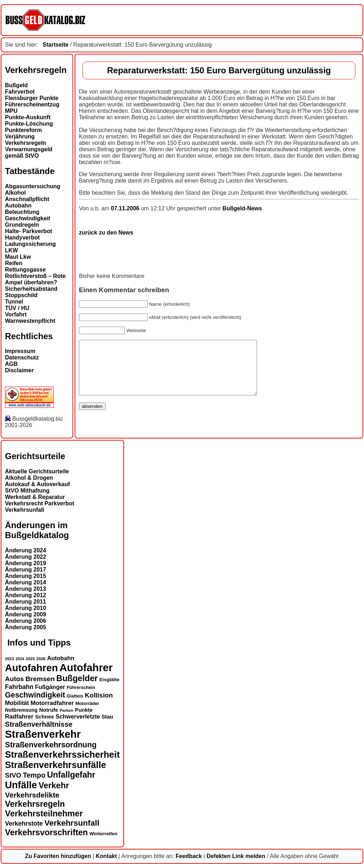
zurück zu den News (106, 233)
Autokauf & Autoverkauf (38, 484)
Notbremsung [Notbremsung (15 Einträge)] (21, 710)
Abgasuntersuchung (33, 186)
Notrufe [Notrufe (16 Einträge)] (49, 710)
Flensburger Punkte (32, 98)
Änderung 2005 (26, 627)
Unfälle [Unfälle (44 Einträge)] (21, 785)
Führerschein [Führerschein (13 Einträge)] (81, 688)
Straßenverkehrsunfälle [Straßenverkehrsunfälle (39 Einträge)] (56, 765)
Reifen (14, 263)
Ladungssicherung (30, 244)
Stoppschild (21, 295)
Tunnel (14, 302)
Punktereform (23, 130)
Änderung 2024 (26, 550)
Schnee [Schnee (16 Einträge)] (45, 717)
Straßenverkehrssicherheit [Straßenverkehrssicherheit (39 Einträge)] (62, 754)
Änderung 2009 (26, 614)
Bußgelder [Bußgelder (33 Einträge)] (77, 678)
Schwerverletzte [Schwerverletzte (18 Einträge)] (78, 716)
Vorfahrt (16, 314)
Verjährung (20, 136)
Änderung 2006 (26, 621)
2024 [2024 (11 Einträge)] (20, 659)
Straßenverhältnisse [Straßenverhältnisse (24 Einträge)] (39, 724)
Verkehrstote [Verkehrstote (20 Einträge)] (24, 824)
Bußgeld (16, 85)
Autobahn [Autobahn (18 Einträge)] (61, 658)
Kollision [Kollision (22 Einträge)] (99, 695)
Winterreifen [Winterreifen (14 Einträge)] (104, 834)
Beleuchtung (22, 212)
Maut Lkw (18, 257)
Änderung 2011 (26, 602)
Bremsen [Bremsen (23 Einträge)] (40, 679)
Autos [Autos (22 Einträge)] (14, 679)
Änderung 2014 (26, 582)
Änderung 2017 (26, 570)
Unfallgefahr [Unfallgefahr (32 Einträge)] (71, 775)
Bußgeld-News (242, 208)
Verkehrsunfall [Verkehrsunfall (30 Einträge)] (72, 823)
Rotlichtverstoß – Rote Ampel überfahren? (35, 279)
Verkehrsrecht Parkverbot (40, 503)
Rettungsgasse (25, 270)
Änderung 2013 (26, 589)
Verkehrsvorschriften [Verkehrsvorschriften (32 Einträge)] (46, 832)
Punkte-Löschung (29, 124)
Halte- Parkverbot (29, 231)
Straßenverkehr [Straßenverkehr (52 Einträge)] (43, 734)
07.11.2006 (126, 208)
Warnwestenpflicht (30, 321)
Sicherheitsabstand (31, 289)
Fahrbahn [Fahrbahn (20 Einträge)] (19, 687)
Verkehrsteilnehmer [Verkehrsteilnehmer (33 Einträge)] (44, 814)
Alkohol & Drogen (29, 478)
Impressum (20, 351)
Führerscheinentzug (32, 104)
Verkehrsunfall (25, 510)
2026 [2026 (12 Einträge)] (41, 659)
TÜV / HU (17, 308)
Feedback (189, 856)
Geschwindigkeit (28, 218)
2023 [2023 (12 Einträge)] (10, 659)
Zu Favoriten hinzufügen (58, 856)
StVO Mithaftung (27, 491)
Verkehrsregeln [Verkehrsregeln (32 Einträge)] (35, 804)
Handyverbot (22, 238)
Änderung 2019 (26, 563)
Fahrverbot (20, 92)
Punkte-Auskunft (28, 117)
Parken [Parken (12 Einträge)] (66, 710)
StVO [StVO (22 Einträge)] (13, 775)
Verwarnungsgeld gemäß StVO (29, 152)
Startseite (56, 45)
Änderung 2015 (26, 576)
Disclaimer (19, 370)
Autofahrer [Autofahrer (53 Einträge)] (86, 667)
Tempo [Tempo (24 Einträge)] (34, 775)
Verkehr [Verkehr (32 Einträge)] (54, 785)
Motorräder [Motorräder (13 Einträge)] (87, 704)
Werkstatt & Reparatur (35, 497)
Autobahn (18, 206)
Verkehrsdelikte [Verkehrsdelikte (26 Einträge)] (32, 795)
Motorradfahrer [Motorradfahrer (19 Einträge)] (52, 703)
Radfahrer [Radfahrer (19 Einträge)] (19, 717)
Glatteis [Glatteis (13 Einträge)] (75, 696)
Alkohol (15, 193)
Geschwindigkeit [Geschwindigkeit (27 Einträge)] (35, 695)
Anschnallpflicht (27, 199)
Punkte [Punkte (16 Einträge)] (84, 710)
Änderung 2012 (26, 595)
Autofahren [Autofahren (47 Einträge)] (31, 668)
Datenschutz (22, 357)
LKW (11, 250)
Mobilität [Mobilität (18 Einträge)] (17, 703)
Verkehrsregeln (26, 143)
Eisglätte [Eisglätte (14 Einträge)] (109, 680)
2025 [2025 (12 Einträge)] (30, 659)
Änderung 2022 (26, 557)
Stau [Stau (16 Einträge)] (107, 717)
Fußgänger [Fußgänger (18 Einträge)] (50, 687)
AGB (11, 364)
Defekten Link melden (236, 856)
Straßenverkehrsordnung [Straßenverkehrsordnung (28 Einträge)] (51, 745)
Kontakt (106, 856)
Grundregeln (22, 225)
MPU (11, 111)
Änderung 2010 (26, 608)
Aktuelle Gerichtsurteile (37, 471)
